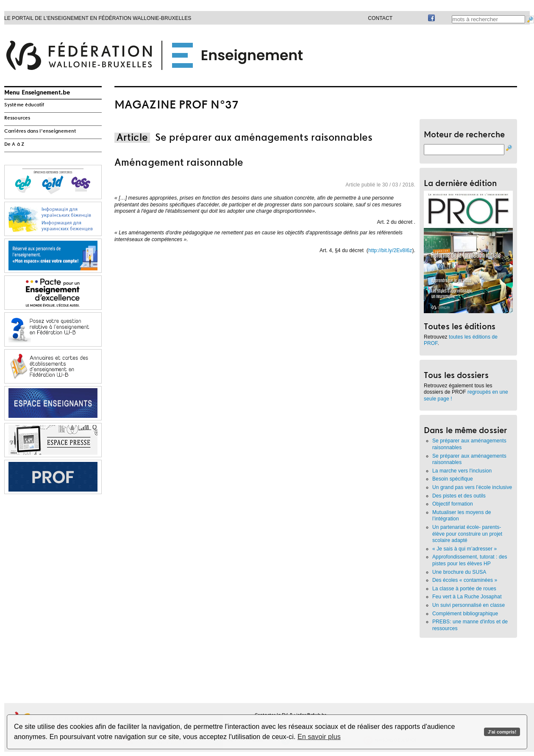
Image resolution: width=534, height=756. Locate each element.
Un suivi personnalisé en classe (469, 605)
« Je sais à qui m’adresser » (464, 549)
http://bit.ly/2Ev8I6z (390, 250)
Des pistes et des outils (459, 496)
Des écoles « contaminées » (465, 580)
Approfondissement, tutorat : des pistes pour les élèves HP (470, 560)
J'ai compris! (502, 732)
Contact (380, 18)
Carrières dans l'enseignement (40, 131)
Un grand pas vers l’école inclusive (472, 487)
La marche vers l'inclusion (462, 471)
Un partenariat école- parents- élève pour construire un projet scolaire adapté (467, 534)
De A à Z (14, 145)
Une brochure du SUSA (459, 572)
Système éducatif (24, 105)
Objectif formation (453, 504)
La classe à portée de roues (464, 589)
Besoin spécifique (453, 479)
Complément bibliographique (465, 614)
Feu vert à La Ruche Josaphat (468, 597)
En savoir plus (319, 737)
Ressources (17, 118)
